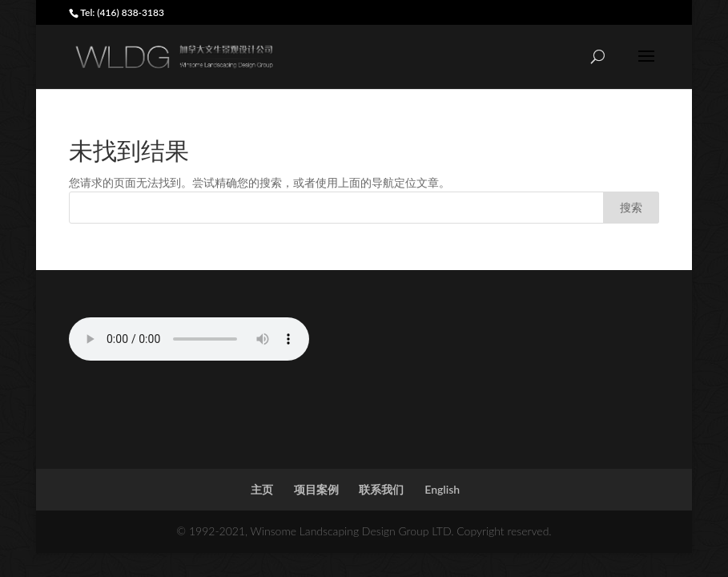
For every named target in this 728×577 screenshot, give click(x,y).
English (442, 489)
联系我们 (381, 489)
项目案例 (316, 489)
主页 (262, 489)
